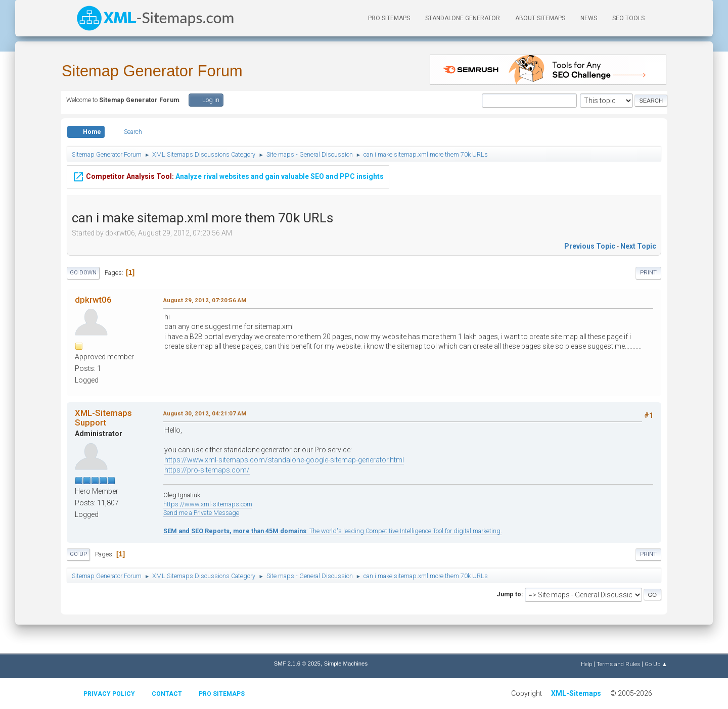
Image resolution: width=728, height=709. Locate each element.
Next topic (638, 246)
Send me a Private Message (201, 513)
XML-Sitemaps (576, 693)
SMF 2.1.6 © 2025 (297, 664)
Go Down (83, 273)
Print (648, 273)
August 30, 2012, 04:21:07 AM (205, 413)
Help (586, 664)
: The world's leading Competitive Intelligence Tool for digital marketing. (333, 531)
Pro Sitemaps (222, 694)
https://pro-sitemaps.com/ (207, 470)
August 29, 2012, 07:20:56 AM (205, 300)
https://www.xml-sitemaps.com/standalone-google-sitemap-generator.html (284, 460)
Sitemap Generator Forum (152, 71)
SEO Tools (628, 18)
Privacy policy (109, 694)
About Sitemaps (540, 18)
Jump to (509, 594)
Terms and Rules (618, 664)
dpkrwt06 (93, 300)
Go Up (78, 554)
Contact (167, 694)
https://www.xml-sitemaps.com (208, 504)
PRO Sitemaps (389, 18)
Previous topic (590, 246)
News (589, 18)
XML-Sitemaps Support (103, 417)
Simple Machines (346, 664)
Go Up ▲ (656, 664)
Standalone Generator (463, 18)
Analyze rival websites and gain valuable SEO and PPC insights (228, 175)
